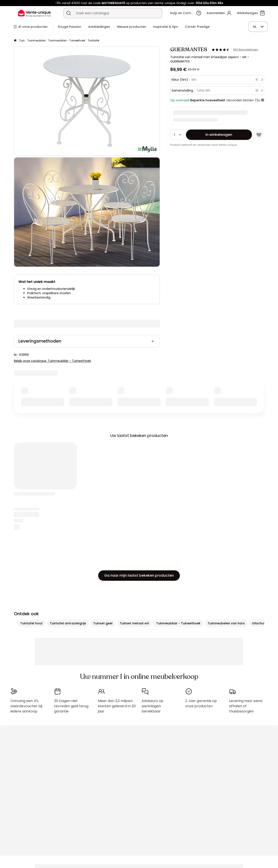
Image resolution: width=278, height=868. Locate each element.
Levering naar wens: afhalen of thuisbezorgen (246, 706)
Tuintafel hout (31, 623)
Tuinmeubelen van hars (226, 623)
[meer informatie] (263, 100)
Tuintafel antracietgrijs (68, 623)
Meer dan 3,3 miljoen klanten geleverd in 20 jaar (117, 706)
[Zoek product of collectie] (69, 13)
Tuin (22, 40)
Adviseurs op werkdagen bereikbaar (152, 706)
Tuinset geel (103, 623)
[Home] (15, 41)
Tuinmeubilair (36, 40)
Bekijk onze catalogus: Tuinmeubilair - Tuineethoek (52, 361)
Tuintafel (93, 40)
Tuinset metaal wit (134, 623)
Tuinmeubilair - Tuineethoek (67, 40)
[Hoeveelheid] (177, 135)
